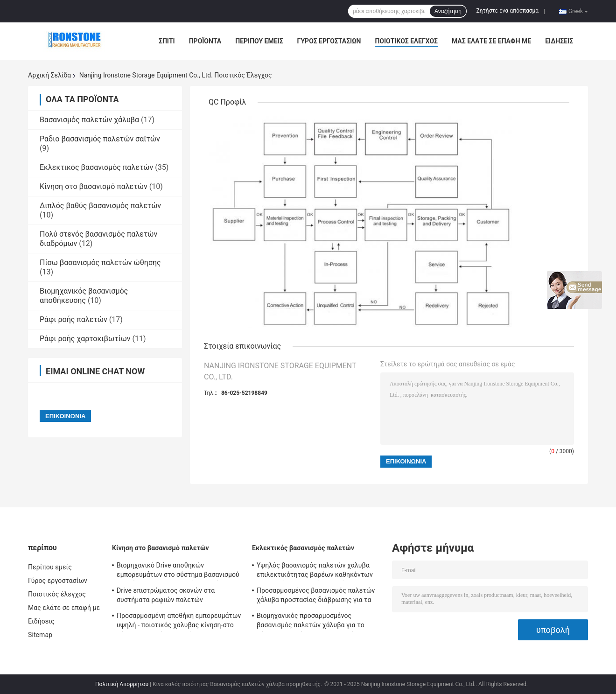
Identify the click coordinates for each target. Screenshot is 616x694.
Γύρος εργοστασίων (329, 41)
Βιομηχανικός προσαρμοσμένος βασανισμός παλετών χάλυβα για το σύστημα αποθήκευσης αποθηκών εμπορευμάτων (311, 622)
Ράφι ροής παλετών (73, 319)
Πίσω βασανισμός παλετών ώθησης (100, 263)
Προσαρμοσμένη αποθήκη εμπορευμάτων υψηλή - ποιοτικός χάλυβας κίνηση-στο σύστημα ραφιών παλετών (179, 622)
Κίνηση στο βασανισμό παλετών (94, 186)
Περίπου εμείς (259, 41)
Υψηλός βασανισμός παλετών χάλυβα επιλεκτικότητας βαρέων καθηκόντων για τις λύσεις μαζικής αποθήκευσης (315, 571)
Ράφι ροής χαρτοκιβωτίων (85, 339)
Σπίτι (167, 41)
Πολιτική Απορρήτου (122, 684)
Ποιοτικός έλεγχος (406, 41)
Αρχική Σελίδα (49, 75)
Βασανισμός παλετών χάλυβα (89, 120)
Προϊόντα (205, 41)
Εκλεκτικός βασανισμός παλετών (96, 167)
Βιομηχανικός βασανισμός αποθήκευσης (84, 296)
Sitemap (40, 635)
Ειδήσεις (559, 41)
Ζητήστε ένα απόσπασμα (508, 11)
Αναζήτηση (448, 11)
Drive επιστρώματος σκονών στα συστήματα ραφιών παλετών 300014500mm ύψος (166, 596)
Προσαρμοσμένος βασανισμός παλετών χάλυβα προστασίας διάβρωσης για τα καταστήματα (316, 596)
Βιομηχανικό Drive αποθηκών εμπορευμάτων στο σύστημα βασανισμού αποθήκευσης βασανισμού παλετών (178, 571)
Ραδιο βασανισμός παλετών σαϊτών (100, 139)
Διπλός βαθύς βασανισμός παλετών (100, 206)
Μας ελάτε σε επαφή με (491, 41)
